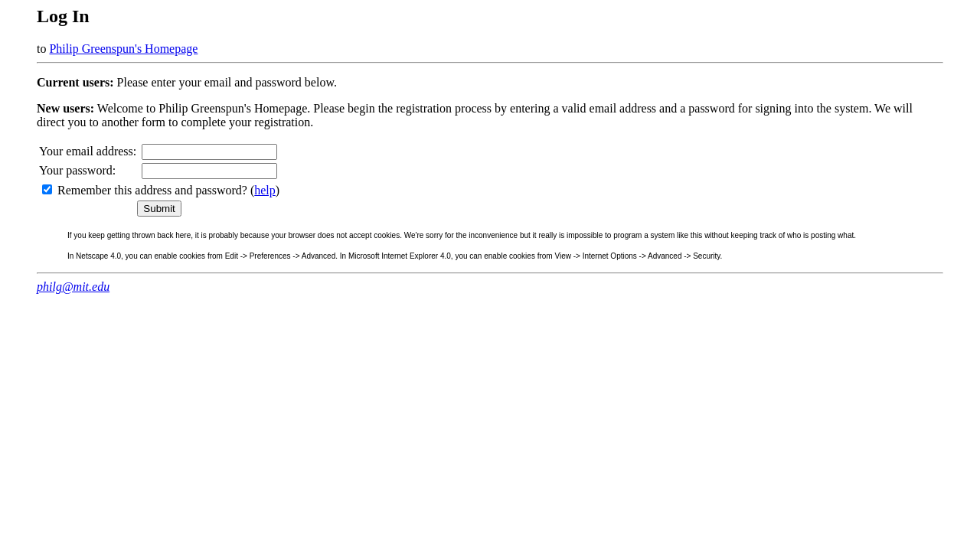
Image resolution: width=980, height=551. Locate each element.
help (265, 190)
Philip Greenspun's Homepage (123, 49)
